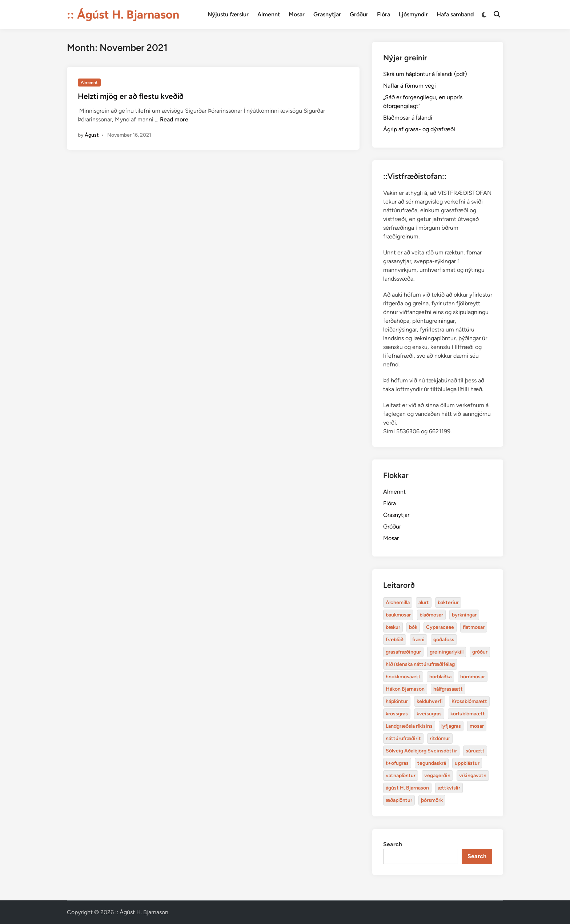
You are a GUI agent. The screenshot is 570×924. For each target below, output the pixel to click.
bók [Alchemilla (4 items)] (413, 627)
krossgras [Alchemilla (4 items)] (397, 714)
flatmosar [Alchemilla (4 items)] (474, 627)
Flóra (384, 14)
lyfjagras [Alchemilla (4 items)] (451, 726)
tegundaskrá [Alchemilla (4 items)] (432, 763)
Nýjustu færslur (228, 14)
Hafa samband (455, 14)
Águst (92, 135)
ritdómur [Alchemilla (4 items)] (440, 738)
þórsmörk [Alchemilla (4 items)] (432, 800)
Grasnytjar (327, 14)
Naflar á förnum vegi (410, 86)
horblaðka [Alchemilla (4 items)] (440, 677)
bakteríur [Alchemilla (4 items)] (448, 602)
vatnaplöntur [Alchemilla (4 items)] (401, 776)
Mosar (297, 14)
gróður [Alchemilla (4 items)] (480, 652)
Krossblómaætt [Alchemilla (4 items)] (469, 701)
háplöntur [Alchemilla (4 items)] (397, 701)
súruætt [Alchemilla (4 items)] (475, 751)
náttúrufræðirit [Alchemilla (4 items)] (403, 738)
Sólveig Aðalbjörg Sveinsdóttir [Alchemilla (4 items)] (421, 751)
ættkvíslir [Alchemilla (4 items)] (449, 788)
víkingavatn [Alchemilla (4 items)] (473, 776)
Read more (174, 119)
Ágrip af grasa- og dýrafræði (419, 129)
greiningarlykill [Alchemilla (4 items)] (447, 652)
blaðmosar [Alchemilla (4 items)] (431, 615)
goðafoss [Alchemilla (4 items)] (444, 640)
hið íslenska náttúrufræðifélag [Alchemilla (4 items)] (420, 664)
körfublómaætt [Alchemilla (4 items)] (468, 714)
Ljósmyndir (413, 14)
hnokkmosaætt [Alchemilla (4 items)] (403, 677)
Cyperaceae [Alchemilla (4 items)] (440, 627)
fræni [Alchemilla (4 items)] (418, 640)
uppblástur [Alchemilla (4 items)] (467, 763)
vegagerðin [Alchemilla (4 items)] (437, 776)
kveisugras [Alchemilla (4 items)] (429, 714)
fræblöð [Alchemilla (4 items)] (395, 640)
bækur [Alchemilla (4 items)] (393, 627)
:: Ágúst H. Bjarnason (123, 15)
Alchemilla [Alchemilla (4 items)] (398, 602)
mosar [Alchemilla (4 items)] (477, 726)
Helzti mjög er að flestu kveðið (131, 96)
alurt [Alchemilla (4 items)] (424, 602)
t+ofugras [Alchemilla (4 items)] (397, 763)
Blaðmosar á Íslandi (408, 118)
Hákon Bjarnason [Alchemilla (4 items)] (405, 689)
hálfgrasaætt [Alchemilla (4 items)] (448, 689)
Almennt (269, 14)
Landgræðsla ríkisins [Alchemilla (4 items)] (409, 726)
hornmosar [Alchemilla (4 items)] (473, 677)
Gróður (359, 14)
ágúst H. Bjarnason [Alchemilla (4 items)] (407, 788)
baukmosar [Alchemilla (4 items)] (398, 615)
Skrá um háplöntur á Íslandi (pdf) (425, 74)
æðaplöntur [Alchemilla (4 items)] (399, 800)
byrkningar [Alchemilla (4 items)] (464, 615)
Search (393, 844)
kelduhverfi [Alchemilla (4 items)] (430, 701)
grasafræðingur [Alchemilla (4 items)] (403, 652)
